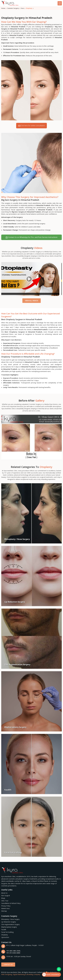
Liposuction (5, 937)
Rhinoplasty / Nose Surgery (10, 919)
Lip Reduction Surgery (9, 922)
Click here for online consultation (31, 126)
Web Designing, (7, 974)
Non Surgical (5, 896)
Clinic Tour (5, 901)
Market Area (5, 908)
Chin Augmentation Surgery (10, 924)
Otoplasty (5, 935)
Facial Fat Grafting (7, 932)
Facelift (4, 930)
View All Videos (32, 301)
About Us (4, 893)
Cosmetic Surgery (13, 8)
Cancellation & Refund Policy (11, 903)
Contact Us (8, 965)
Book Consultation (51, 975)
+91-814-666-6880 (13, 953)
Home (3, 8)
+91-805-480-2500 (13, 951)
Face (22, 8)
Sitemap (4, 911)
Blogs (3, 898)
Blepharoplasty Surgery (9, 927)
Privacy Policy (6, 906)
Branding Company (34, 974)
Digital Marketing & (20, 974)
